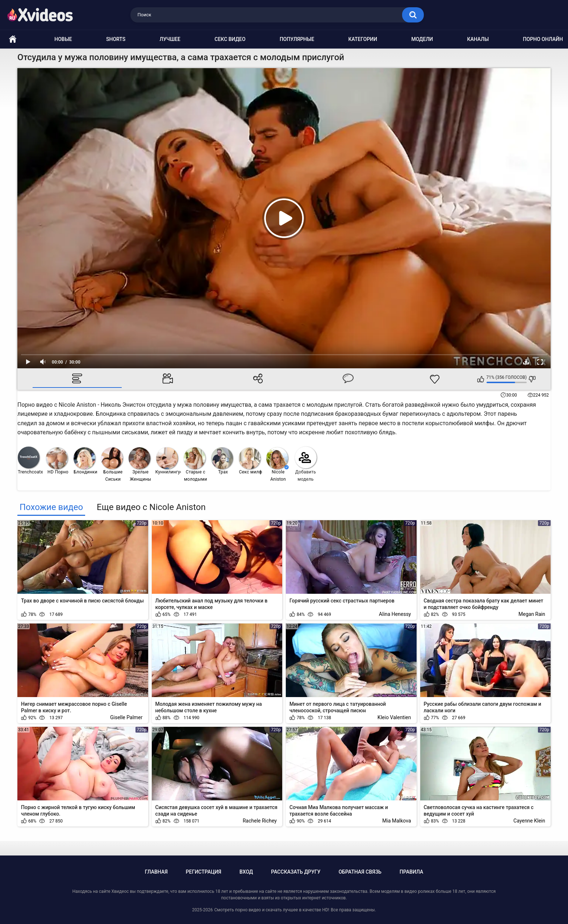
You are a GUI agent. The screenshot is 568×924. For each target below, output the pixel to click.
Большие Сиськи (112, 465)
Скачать (526, 362)
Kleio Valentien (394, 717)
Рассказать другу (296, 872)
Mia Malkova (396, 821)
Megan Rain (532, 614)
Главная (156, 872)
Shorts (116, 39)
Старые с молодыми (195, 465)
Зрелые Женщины (140, 465)
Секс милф (250, 461)
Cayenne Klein (529, 821)
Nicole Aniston (277, 465)
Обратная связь (360, 872)
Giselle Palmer (126, 717)
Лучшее (170, 39)
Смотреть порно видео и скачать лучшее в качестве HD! (272, 910)
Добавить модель (306, 464)
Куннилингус (168, 461)
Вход (246, 872)
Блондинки (85, 461)
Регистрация (204, 872)
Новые (63, 39)
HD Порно (57, 461)
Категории (363, 39)
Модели (422, 39)
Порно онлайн (543, 39)
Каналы (478, 39)
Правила (411, 872)
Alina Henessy (395, 614)
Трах (222, 461)
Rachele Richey (260, 821)
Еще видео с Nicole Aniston (151, 507)
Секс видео (230, 39)
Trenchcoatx (30, 461)
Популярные (297, 39)
